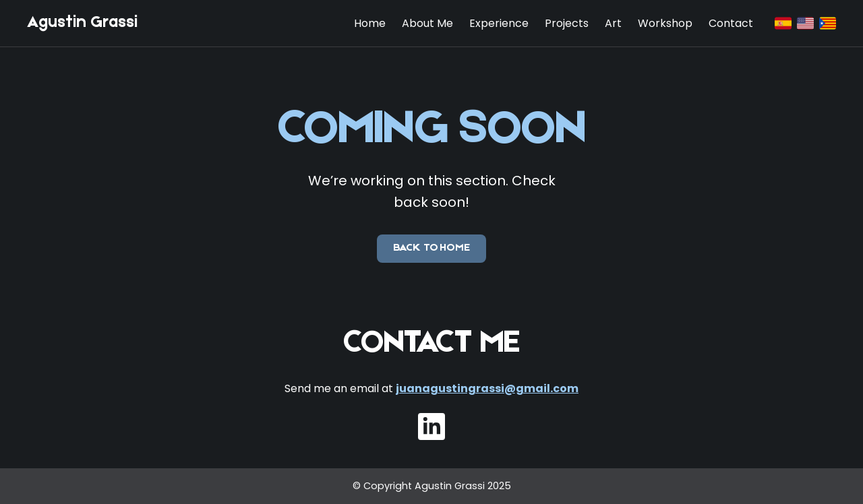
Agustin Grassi (82, 23)
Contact (731, 23)
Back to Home (431, 248)
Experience (499, 23)
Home (370, 23)
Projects (567, 23)
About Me (427, 23)
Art (613, 23)
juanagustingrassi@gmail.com (487, 388)
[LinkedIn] (431, 427)
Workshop (665, 23)
